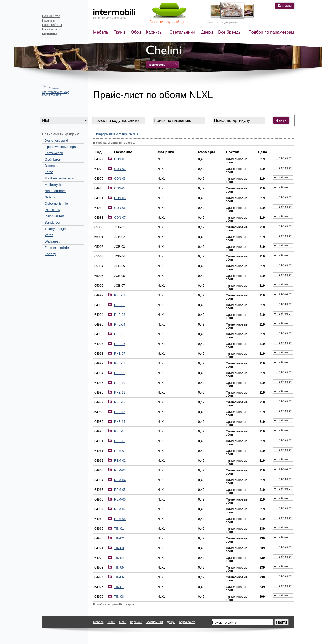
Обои (136, 32)
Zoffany (50, 254)
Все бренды (230, 32)
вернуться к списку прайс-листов (55, 93)
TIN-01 (119, 529)
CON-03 (120, 179)
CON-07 (120, 218)
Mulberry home (56, 185)
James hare (54, 166)
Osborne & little (56, 203)
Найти (281, 120)
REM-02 (120, 461)
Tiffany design (55, 229)
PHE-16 (120, 441)
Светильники (182, 32)
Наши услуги (51, 29)
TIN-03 (119, 548)
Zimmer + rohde (57, 248)
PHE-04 (120, 324)
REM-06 (120, 499)
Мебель (101, 32)
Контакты (285, 6)
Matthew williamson (59, 178)
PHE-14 (120, 422)
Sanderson (53, 222)
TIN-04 (119, 558)
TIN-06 (119, 577)
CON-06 (120, 208)
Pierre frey (52, 210)
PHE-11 (120, 393)
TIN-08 (119, 597)
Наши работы (52, 25)
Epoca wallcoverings (60, 147)
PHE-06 (120, 344)
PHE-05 (120, 334)
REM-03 (120, 470)
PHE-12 (120, 402)
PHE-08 (120, 363)
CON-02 (120, 169)
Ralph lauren (54, 216)
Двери (207, 32)
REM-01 (120, 451)
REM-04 (120, 480)
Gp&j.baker (53, 159)
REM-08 (120, 519)
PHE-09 (120, 373)
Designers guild (56, 140)
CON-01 (120, 159)
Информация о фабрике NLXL (118, 134)
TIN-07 (119, 587)
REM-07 (120, 509)
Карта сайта (187, 622)
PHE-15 (120, 431)
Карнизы (154, 32)
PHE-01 (120, 295)
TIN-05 (119, 568)
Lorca (49, 172)
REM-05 (120, 490)
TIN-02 (119, 538)
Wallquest (52, 241)
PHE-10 (120, 383)
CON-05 (120, 198)
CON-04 (120, 188)
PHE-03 (120, 315)
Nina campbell (55, 191)
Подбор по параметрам (271, 32)
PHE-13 (120, 412)
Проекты (48, 20)
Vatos (49, 235)
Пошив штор (51, 16)
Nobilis (50, 197)
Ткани (119, 32)
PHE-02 (120, 305)
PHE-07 (120, 354)
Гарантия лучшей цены (170, 22)
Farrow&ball (54, 153)
